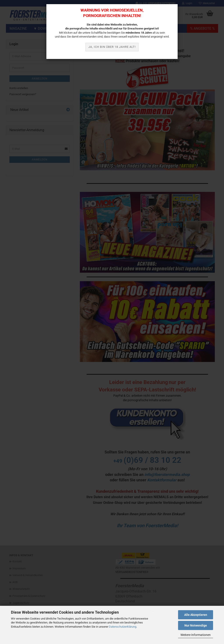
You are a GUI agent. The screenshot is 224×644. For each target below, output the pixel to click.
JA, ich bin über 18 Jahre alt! (112, 47)
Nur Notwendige (196, 625)
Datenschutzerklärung (123, 627)
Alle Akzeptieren (196, 615)
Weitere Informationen (196, 635)
